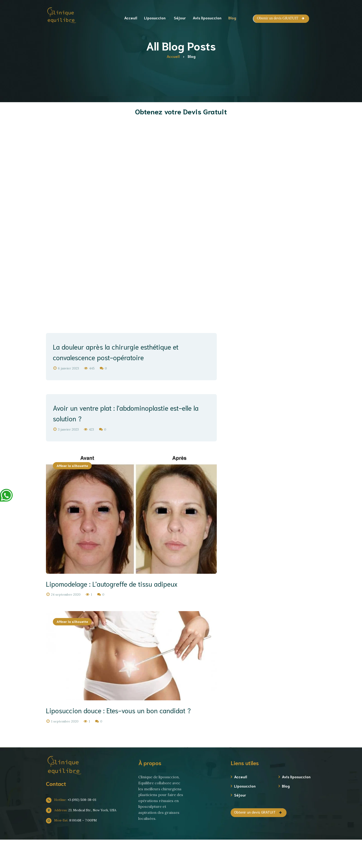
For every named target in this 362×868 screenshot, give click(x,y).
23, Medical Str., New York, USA (83, 839)
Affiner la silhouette (72, 476)
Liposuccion (245, 814)
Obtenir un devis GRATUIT (278, 18)
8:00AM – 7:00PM (73, 849)
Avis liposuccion (296, 805)
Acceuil (241, 805)
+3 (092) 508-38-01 (73, 828)
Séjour (240, 823)
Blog (286, 814)
